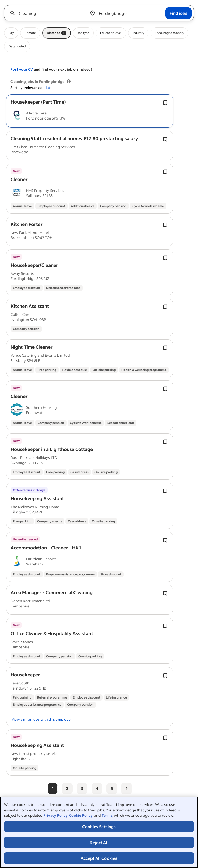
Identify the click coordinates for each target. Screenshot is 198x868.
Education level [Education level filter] (111, 33)
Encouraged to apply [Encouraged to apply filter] (169, 33)
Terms (107, 815)
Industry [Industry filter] (138, 33)
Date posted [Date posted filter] (17, 46)
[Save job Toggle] (165, 103)
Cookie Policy (81, 815)
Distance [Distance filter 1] (57, 33)
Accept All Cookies (99, 858)
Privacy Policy (55, 815)
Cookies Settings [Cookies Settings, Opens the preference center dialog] (99, 826)
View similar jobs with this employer (42, 719)
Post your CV (22, 69)
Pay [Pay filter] (11, 33)
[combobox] (46, 13)
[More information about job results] (69, 82)
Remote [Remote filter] (30, 33)
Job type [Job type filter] (83, 33)
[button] (38, 102)
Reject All (99, 842)
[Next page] (127, 788)
